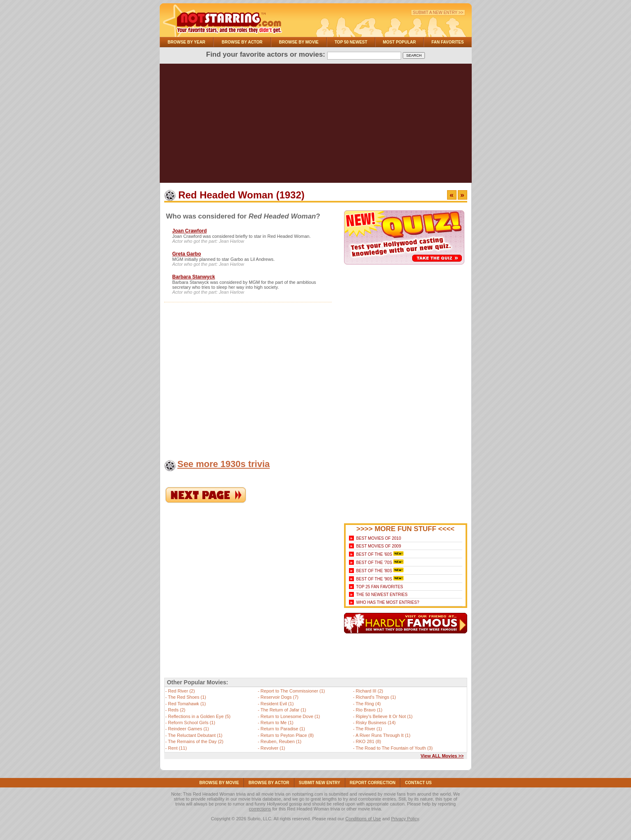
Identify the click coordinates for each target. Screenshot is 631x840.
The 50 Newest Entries (382, 595)
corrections (260, 809)
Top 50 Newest (351, 42)
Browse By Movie (299, 42)
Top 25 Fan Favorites (379, 587)
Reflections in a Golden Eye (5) (199, 716)
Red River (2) (181, 691)
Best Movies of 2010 (378, 538)
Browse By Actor (242, 42)
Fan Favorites (448, 42)
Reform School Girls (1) (192, 723)
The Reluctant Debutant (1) (195, 735)
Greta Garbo (187, 254)
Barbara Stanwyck (194, 277)
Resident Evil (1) (277, 704)
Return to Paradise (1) (283, 729)
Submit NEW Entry (320, 783)
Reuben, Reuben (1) (281, 741)
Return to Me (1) (277, 723)
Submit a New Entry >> (438, 13)
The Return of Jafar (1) (283, 710)
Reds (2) (177, 710)
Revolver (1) (273, 748)
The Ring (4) (368, 704)
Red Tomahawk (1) (187, 704)
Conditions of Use (363, 819)
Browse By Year (186, 42)
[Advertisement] (316, 125)
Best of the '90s (374, 579)
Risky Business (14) (376, 723)
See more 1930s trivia (224, 464)
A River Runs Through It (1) (383, 735)
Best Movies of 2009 (378, 546)
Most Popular (399, 42)
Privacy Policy (405, 819)
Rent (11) (177, 748)
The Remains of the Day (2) (196, 741)
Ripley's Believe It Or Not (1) (384, 716)
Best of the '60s (374, 554)
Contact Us (419, 783)
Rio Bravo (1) (369, 710)
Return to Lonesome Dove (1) (290, 716)
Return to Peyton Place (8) (287, 735)
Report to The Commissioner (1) (293, 691)
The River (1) (369, 729)
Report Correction (373, 783)
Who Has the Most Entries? (388, 602)
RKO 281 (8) (369, 741)
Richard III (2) (370, 691)
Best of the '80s (374, 571)
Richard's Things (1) (376, 697)
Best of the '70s (374, 563)
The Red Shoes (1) (187, 697)
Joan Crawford (190, 231)
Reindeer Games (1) (188, 729)
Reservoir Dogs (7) (280, 697)
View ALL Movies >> (442, 756)
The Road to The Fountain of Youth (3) (394, 748)
